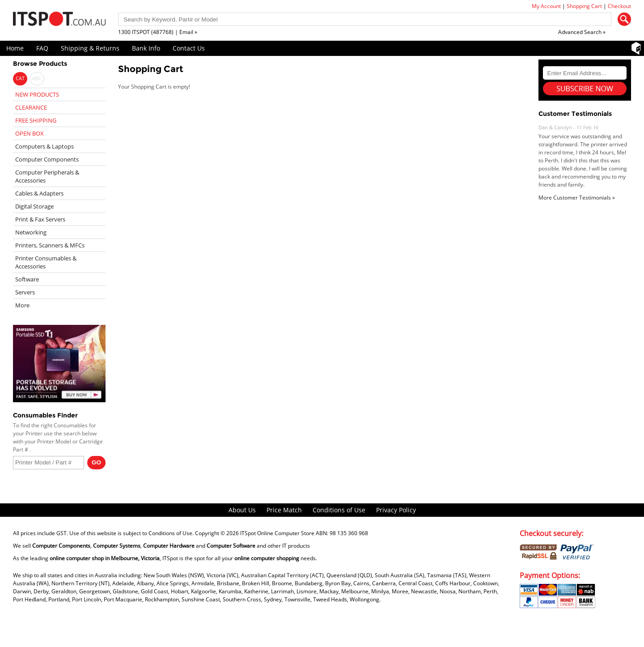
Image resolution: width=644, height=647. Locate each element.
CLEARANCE (31, 107)
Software (27, 279)
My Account (546, 6)
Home (15, 48)
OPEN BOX (30, 133)
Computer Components (47, 159)
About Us (242, 510)
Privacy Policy (396, 510)
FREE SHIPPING (36, 120)
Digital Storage (34, 206)
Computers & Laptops (44, 146)
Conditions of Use (339, 510)
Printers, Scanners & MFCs (50, 245)
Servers (25, 292)
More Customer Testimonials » (577, 198)
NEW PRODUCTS (37, 94)
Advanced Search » (582, 32)
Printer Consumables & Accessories (46, 262)
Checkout (619, 6)
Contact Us (189, 48)
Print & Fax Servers (40, 219)
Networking (31, 232)
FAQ (42, 48)
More (22, 305)
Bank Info (146, 48)
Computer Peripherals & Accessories (47, 176)
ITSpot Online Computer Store (277, 533)
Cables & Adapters (39, 193)
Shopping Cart (584, 6)
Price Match (284, 510)
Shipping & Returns (90, 48)
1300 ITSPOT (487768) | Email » (158, 32)
